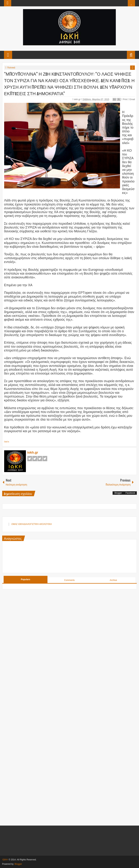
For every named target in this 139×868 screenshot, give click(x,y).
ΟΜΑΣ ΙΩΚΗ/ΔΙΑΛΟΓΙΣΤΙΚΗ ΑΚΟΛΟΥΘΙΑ (32, 524)
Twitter (35, 459)
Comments (69, 580)
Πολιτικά (11, 68)
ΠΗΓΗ (7, 442)
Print (124, 99)
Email (131, 99)
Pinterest (45, 459)
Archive (113, 580)
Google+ (40, 459)
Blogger (118, 493)
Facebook (30, 459)
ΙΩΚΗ (5, 860)
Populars (25, 579)
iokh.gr (77, 99)
